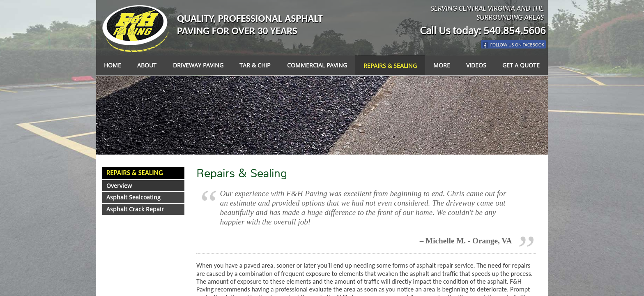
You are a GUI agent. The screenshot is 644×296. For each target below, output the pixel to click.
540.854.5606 (515, 30)
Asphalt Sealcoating (133, 197)
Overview (119, 186)
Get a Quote (521, 65)
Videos (476, 65)
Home (113, 65)
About (147, 65)
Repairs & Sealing (390, 66)
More (442, 65)
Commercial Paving (317, 65)
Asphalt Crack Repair (135, 209)
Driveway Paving (198, 65)
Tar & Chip (255, 65)
